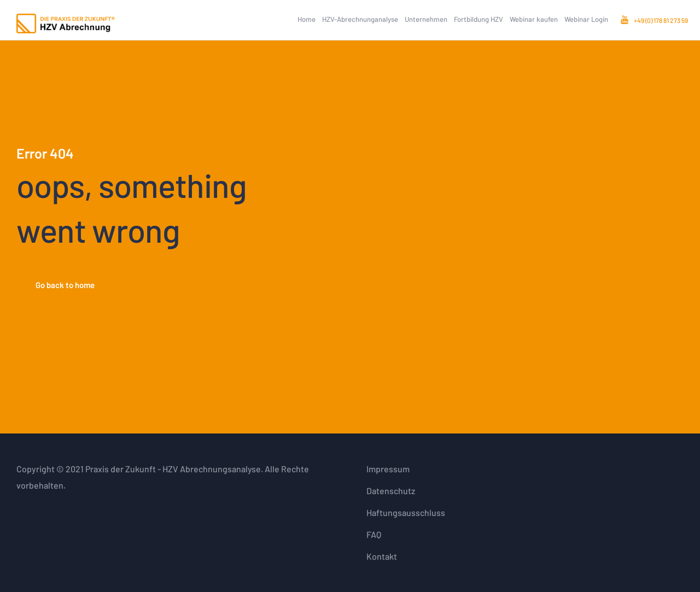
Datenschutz (391, 491)
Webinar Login (586, 19)
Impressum (388, 469)
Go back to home (65, 285)
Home (307, 19)
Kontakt (382, 556)
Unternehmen (426, 19)
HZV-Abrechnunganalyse (360, 19)
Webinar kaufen (534, 19)
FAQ (374, 534)
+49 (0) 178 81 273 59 (661, 20)
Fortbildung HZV (479, 19)
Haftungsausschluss (406, 512)
